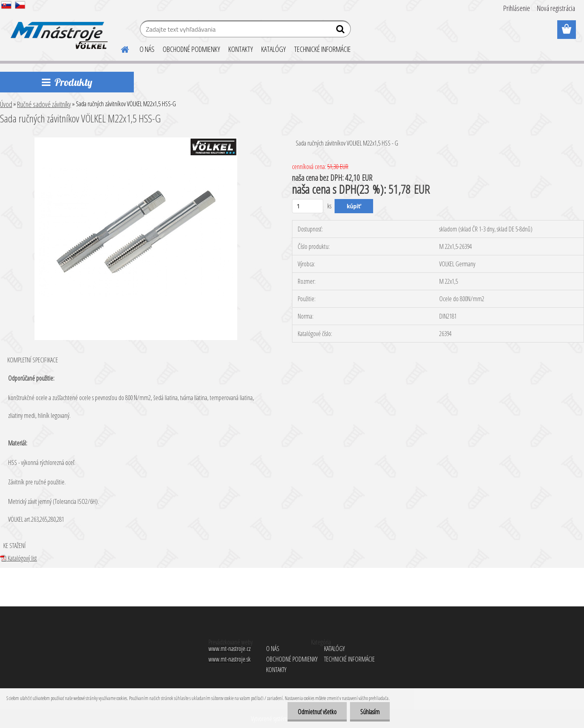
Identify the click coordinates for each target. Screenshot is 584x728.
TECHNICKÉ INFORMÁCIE (322, 49)
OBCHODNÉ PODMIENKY (191, 49)
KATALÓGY (274, 49)
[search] (341, 31)
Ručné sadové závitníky (44, 104)
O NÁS (147, 49)
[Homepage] (120, 48)
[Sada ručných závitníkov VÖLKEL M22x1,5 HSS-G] (136, 141)
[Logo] (58, 30)
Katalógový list (18, 558)
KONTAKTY (241, 49)
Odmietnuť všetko (317, 712)
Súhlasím (370, 712)
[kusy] (308, 206)
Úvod (6, 104)
